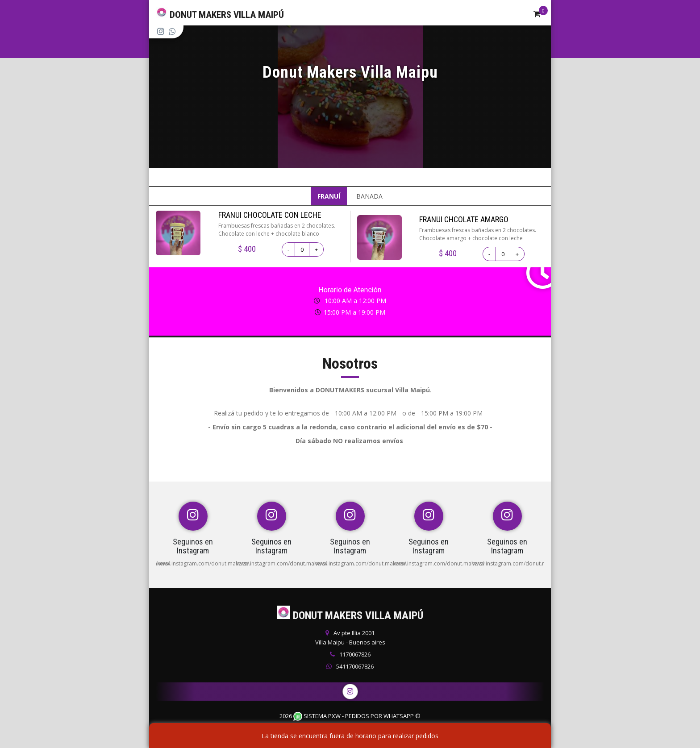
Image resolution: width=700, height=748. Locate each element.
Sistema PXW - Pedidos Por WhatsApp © (357, 716)
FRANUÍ (329, 196)
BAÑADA (369, 196)
